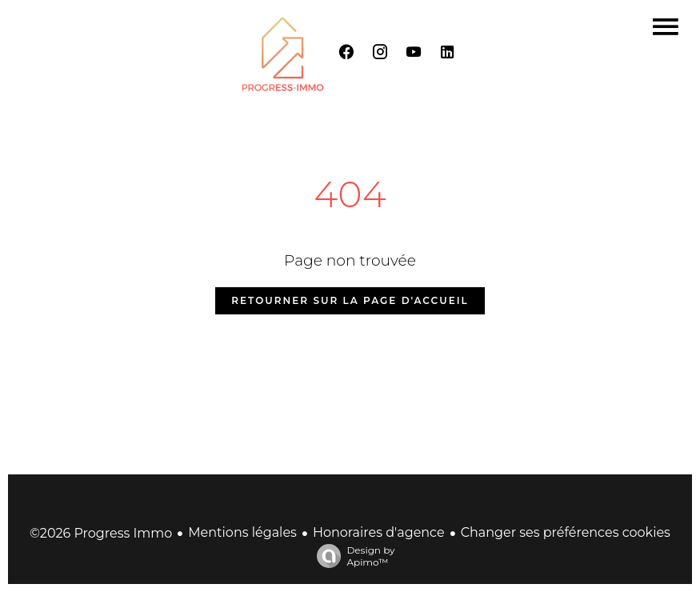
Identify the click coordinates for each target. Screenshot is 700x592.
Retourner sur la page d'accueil (350, 300)
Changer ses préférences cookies (566, 532)
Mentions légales (242, 532)
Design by (352, 556)
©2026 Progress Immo (101, 533)
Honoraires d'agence (379, 532)
